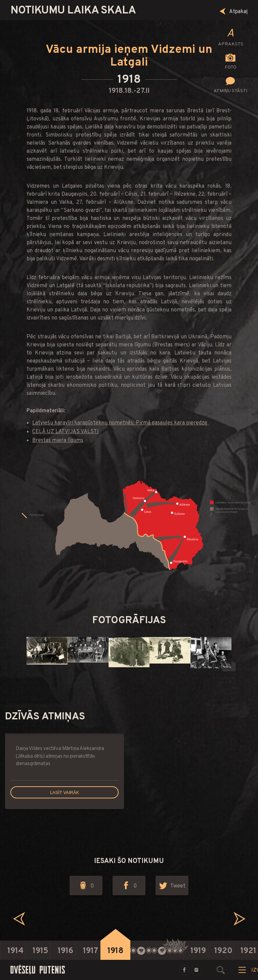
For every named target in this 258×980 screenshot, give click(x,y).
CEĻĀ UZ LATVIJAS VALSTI (66, 432)
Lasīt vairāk (64, 793)
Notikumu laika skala (73, 11)
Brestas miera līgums (58, 441)
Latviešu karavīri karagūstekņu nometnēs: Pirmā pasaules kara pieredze (120, 423)
